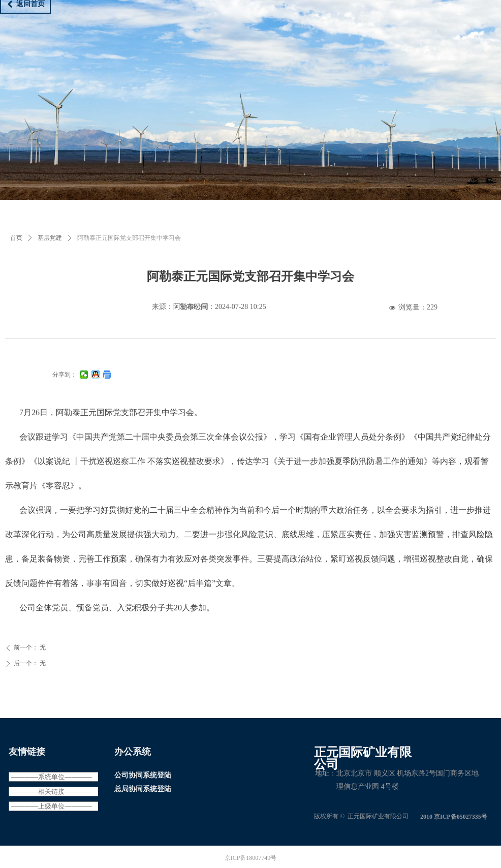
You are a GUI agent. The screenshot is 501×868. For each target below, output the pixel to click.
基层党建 (50, 238)
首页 (16, 238)
